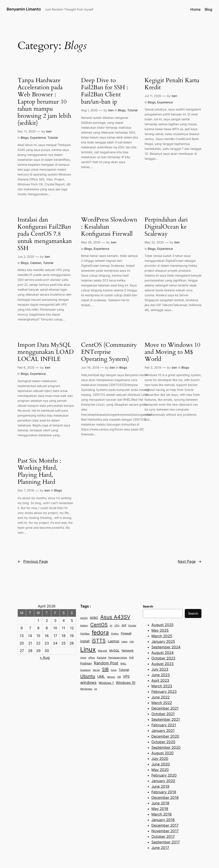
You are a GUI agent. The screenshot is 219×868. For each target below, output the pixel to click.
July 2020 (160, 759)
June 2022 (161, 697)
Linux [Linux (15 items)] (88, 649)
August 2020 (163, 753)
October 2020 (163, 742)
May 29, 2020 (91, 242)
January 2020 (163, 781)
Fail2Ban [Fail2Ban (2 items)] (85, 634)
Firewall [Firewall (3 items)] (126, 633)
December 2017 (165, 825)
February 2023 (164, 692)
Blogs (25, 138)
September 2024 (166, 647)
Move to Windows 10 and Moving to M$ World (172, 352)
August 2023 (163, 664)
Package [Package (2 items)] (102, 658)
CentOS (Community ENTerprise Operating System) (109, 352)
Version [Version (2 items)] (111, 677)
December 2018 (165, 798)
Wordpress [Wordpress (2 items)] (86, 689)
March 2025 (162, 636)
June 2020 (161, 764)
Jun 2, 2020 (26, 257)
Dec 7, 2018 (26, 490)
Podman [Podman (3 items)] (86, 663)
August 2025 (162, 625)
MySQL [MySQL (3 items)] (114, 651)
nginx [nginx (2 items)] (83, 658)
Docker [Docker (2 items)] (132, 626)
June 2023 (161, 675)
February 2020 (164, 775)
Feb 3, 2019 (153, 367)
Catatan (36, 263)
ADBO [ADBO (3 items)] (94, 618)
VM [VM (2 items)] (119, 677)
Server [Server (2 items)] (96, 670)
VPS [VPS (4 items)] (126, 676)
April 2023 (160, 680)
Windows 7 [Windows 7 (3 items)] (106, 683)
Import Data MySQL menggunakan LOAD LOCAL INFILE (46, 352)
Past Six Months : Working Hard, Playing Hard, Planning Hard (39, 471)
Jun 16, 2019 (90, 367)
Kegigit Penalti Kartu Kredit (172, 84)
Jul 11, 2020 (153, 96)
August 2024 (163, 653)
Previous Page (33, 561)
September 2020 (166, 747)
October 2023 (163, 658)
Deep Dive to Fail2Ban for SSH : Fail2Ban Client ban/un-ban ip (105, 91)
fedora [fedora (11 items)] (100, 632)
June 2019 (160, 786)
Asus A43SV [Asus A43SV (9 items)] (115, 617)
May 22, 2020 (154, 242)
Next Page (190, 561)
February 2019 (164, 792)
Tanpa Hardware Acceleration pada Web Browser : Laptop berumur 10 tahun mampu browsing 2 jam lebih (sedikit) (44, 102)
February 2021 (164, 725)
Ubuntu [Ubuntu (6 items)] (88, 676)
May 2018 (160, 809)
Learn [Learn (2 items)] (124, 642)
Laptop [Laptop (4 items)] (114, 641)
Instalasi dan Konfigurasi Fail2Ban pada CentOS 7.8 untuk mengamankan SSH (45, 234)
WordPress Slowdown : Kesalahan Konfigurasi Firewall (109, 227)
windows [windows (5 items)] (88, 682)
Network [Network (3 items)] (128, 651)
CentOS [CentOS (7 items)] (99, 625)
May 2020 (160, 770)
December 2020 (165, 736)
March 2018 (161, 814)
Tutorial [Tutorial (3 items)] (124, 670)
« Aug (45, 658)
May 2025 (160, 630)
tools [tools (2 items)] (114, 670)
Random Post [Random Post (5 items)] (106, 663)
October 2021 (163, 714)
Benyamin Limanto (24, 9)
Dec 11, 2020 (27, 131)
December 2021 (165, 708)
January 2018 (163, 820)
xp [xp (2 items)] (96, 689)
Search (193, 613)
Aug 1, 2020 (89, 110)
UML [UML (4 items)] (101, 676)
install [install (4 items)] (85, 641)
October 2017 (163, 837)
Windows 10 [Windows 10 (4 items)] (126, 683)
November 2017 (165, 831)
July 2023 (160, 669)
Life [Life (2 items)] (132, 642)
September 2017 (166, 842)
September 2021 (166, 719)
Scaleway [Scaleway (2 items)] (85, 670)
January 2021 (163, 731)
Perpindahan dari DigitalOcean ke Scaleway (166, 227)
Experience (38, 138)
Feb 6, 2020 (26, 367)
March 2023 (162, 686)
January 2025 (163, 642)
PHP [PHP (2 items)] (132, 658)
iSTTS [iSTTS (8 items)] (99, 641)
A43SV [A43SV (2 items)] (84, 618)
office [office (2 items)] (92, 658)
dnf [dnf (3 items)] (124, 625)
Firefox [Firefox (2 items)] (115, 634)
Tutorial (53, 138)
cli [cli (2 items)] (111, 626)
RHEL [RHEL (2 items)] (123, 664)
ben (49, 131)
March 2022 (162, 703)
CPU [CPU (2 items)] (117, 626)
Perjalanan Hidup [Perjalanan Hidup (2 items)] (118, 658)
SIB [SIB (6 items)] (105, 669)
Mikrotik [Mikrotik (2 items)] (103, 651)
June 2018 (160, 803)
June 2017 (160, 848)
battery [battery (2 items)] (84, 626)
